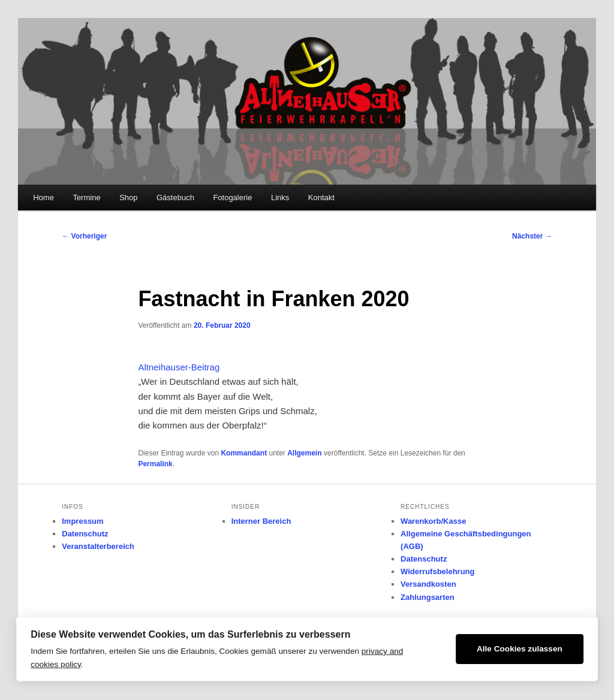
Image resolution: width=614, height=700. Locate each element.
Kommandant (244, 453)
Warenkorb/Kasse (433, 521)
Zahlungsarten (428, 597)
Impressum (82, 521)
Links (280, 197)
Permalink (155, 464)
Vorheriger (84, 236)
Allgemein (304, 453)
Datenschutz (85, 534)
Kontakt (321, 197)
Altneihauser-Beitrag (179, 367)
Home (43, 197)
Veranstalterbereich (98, 546)
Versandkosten (428, 584)
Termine (86, 197)
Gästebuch (175, 197)
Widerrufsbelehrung (437, 571)
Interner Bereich (261, 521)
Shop (128, 197)
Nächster (532, 236)
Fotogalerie (232, 197)
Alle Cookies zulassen (520, 649)
